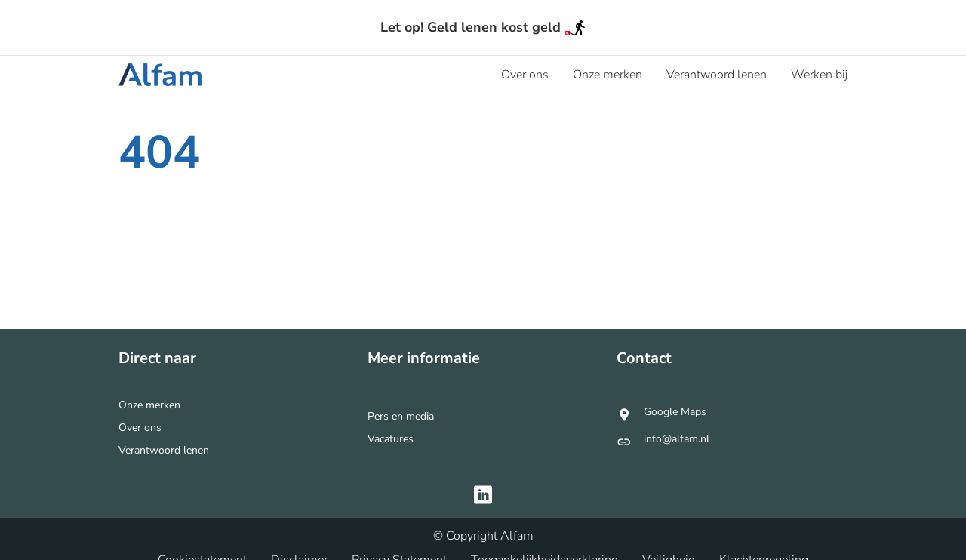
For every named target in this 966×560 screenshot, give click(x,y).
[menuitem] (525, 75)
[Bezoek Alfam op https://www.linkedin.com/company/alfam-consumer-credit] (483, 497)
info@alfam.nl (677, 440)
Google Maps (675, 414)
